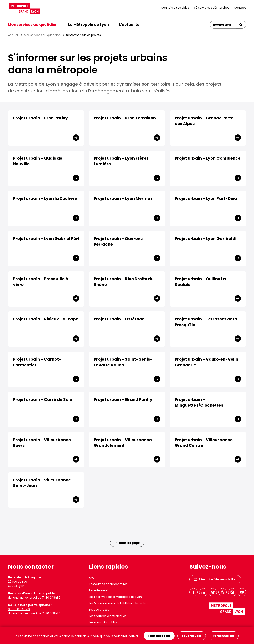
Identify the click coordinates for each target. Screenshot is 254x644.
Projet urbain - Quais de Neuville (38, 161)
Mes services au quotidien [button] (35, 25)
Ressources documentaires (108, 584)
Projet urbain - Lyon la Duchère (45, 198)
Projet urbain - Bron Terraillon (125, 118)
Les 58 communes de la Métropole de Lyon (119, 603)
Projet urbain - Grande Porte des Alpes (204, 121)
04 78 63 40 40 (19, 609)
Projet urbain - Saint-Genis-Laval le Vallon (123, 362)
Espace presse (99, 610)
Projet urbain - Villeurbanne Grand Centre (204, 443)
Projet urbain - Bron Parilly (40, 118)
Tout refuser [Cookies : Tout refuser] (192, 636)
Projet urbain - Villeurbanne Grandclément (123, 443)
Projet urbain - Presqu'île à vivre (41, 282)
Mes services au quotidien (42, 35)
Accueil (13, 35)
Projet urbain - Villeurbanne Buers (42, 443)
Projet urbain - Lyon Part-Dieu (206, 198)
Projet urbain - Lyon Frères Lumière (121, 161)
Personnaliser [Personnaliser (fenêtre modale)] (224, 636)
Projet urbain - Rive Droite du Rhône (124, 282)
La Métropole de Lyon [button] (90, 25)
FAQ (92, 578)
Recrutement (98, 590)
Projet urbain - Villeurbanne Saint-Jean (42, 483)
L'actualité (129, 25)
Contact (240, 8)
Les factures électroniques (108, 616)
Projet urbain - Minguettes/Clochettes (199, 402)
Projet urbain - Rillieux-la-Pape (46, 319)
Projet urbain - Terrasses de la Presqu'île (206, 322)
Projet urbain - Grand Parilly (123, 399)
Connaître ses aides (175, 8)
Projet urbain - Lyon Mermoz (123, 198)
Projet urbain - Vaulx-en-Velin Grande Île (206, 362)
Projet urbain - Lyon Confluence (208, 158)
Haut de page (127, 543)
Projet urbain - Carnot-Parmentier (37, 362)
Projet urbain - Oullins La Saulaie (200, 282)
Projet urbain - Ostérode (119, 319)
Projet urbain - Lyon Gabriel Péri (46, 239)
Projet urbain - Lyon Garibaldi (206, 239)
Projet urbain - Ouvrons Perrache (118, 241)
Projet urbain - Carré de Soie (42, 399)
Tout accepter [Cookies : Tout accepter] (159, 636)
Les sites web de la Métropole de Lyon (115, 597)
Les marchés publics (103, 622)
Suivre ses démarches (212, 8)
